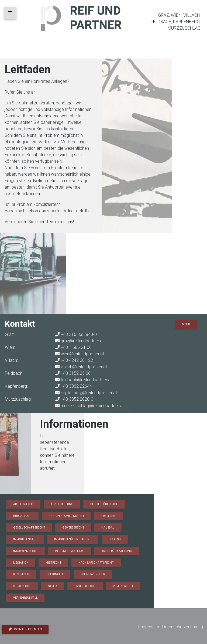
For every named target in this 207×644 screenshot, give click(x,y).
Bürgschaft (23, 516)
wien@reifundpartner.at (82, 354)
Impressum (149, 627)
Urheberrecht (85, 586)
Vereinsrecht (123, 586)
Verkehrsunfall (25, 598)
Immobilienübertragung (73, 539)
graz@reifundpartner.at (82, 341)
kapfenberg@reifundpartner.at (89, 393)
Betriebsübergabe (104, 504)
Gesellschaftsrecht (29, 528)
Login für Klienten (25, 629)
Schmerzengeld (93, 574)
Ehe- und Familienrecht (67, 516)
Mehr (186, 324)
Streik (53, 586)
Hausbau (108, 528)
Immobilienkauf (25, 539)
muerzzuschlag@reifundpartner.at (92, 406)
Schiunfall (55, 574)
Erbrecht (108, 516)
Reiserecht (21, 574)
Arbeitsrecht (23, 504)
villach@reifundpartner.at (84, 367)
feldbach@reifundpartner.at (86, 380)
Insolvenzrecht (26, 551)
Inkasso (115, 539)
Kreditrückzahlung (117, 551)
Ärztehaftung (62, 504)
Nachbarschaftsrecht (96, 563)
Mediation (21, 563)
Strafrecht (22, 586)
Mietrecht (54, 563)
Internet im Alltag (70, 551)
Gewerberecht (73, 528)
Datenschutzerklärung (183, 627)
